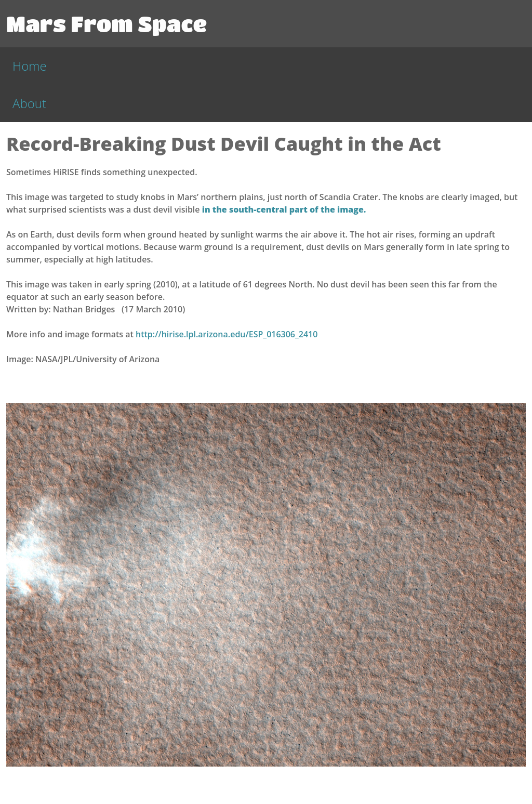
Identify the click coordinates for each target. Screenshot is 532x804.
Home (30, 66)
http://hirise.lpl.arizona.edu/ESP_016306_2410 (227, 334)
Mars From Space (107, 23)
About (29, 103)
